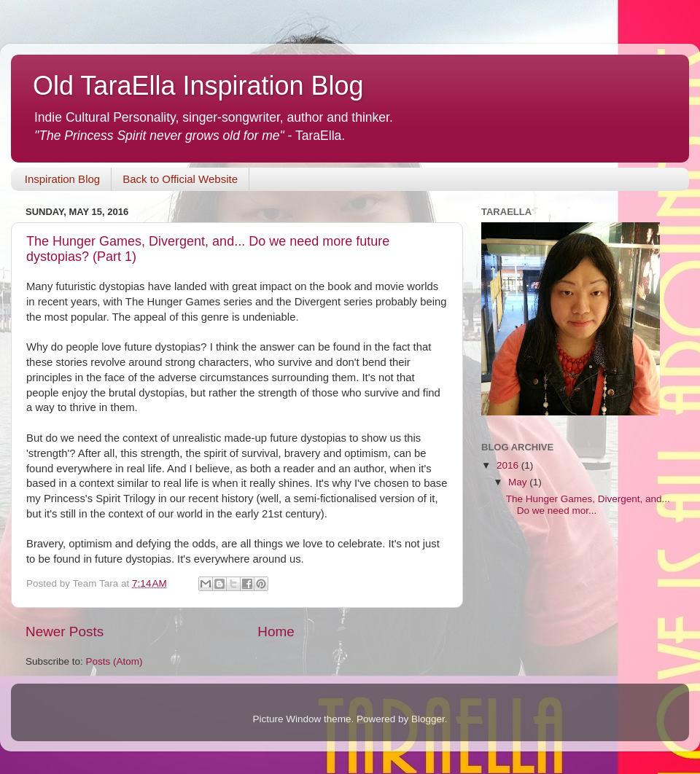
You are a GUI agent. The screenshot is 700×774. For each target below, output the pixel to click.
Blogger (428, 719)
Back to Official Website (180, 179)
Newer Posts (65, 632)
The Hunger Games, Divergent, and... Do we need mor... (588, 505)
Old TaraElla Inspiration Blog (198, 86)
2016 (509, 465)
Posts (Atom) (114, 661)
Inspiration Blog (62, 179)
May (519, 482)
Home (276, 632)
